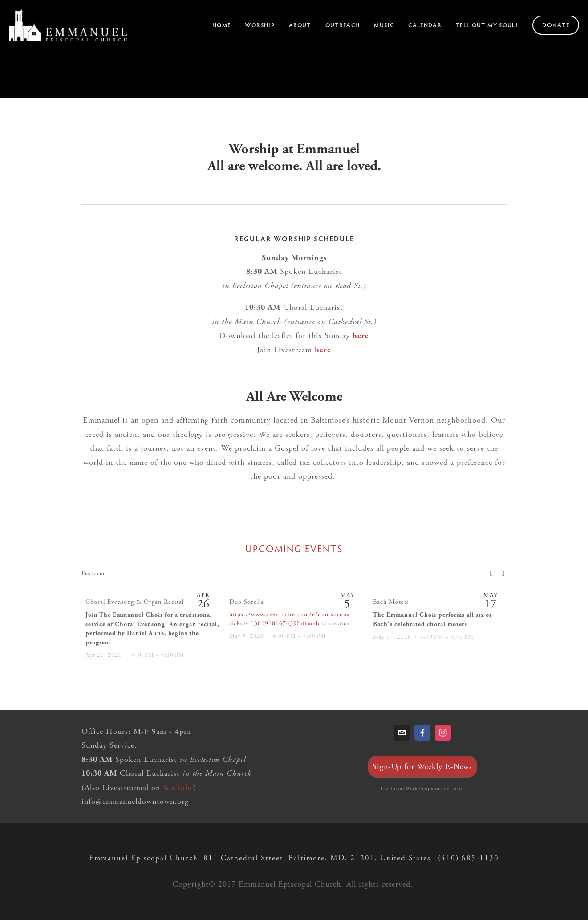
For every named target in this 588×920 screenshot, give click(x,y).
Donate (556, 25)
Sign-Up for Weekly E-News (422, 767)
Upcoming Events (294, 549)
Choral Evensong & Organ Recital (135, 602)
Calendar (425, 25)
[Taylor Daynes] (422, 733)
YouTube (178, 788)
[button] (492, 573)
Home (221, 25)
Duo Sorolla (247, 602)
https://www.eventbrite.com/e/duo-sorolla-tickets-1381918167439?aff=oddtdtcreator (291, 619)
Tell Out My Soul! (487, 25)
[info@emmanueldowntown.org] (402, 733)
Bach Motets (391, 602)
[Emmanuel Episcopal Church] (443, 733)
